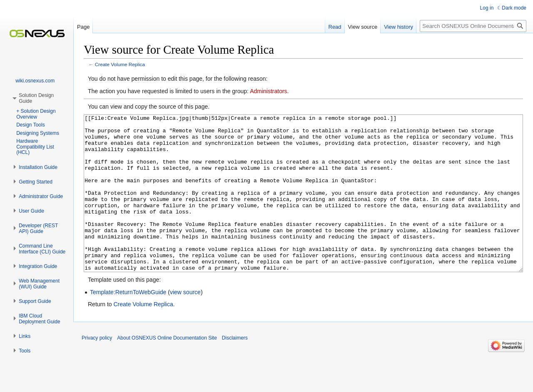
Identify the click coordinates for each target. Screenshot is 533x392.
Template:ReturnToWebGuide (128, 323)
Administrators (268, 91)
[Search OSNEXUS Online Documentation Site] (473, 26)
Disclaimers (235, 369)
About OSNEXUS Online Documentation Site (167, 369)
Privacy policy (97, 369)
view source (185, 323)
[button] (38, 167)
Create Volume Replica (120, 64)
